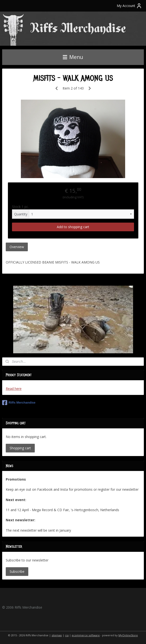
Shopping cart (20, 448)
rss (67, 635)
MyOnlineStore (128, 635)
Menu (73, 57)
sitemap (57, 635)
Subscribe (17, 571)
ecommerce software (86, 635)
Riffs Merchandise (19, 403)
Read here (14, 389)
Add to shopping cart (73, 227)
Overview (17, 247)
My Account (129, 6)
